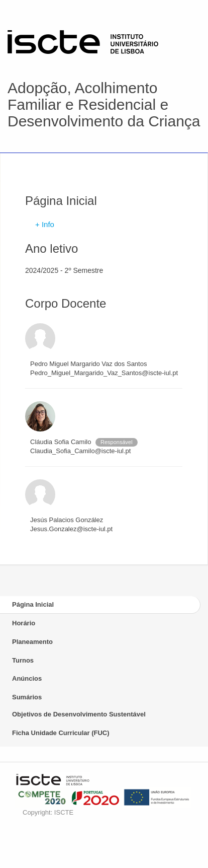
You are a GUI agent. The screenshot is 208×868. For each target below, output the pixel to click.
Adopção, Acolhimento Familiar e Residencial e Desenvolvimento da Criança (104, 104)
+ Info (45, 224)
